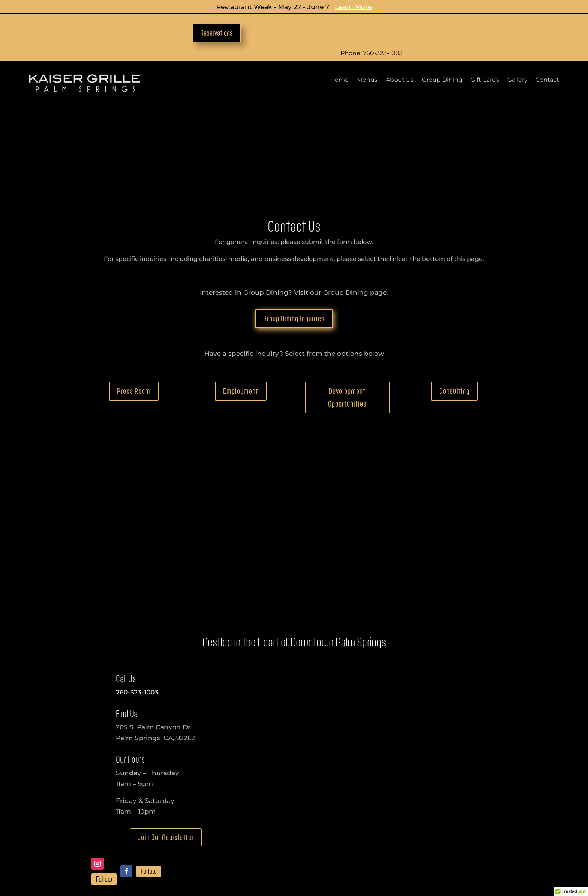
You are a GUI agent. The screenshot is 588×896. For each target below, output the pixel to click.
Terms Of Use (411, 867)
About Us (400, 80)
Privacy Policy (261, 867)
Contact (547, 80)
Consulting (454, 305)
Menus (367, 80)
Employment (241, 305)
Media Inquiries (186, 845)
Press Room (134, 305)
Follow (104, 793)
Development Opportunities (347, 311)
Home (339, 80)
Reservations (217, 33)
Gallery (517, 80)
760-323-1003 (137, 606)
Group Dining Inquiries (294, 232)
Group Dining (442, 80)
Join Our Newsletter (166, 751)
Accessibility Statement (194, 867)
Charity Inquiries (280, 845)
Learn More (353, 7)
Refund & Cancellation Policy (337, 867)
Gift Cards (485, 80)
